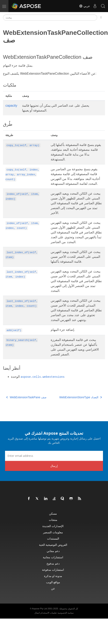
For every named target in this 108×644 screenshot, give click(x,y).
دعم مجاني (53, 551)
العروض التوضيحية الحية (53, 545)
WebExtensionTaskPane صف (26, 397)
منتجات (53, 520)
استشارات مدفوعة (53, 570)
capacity (11, 106)
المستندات (53, 538)
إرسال (54, 466)
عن (53, 588)
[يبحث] (50, 18)
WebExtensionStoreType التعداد (81, 397)
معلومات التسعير (53, 532)
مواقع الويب (53, 582)
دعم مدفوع (53, 563)
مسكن (53, 513)
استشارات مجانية (53, 557)
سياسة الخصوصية (66, 613)
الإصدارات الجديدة (53, 526)
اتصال (37, 613)
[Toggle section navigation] (101, 18)
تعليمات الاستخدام (49, 613)
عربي (84, 6)
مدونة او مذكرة (53, 576)
